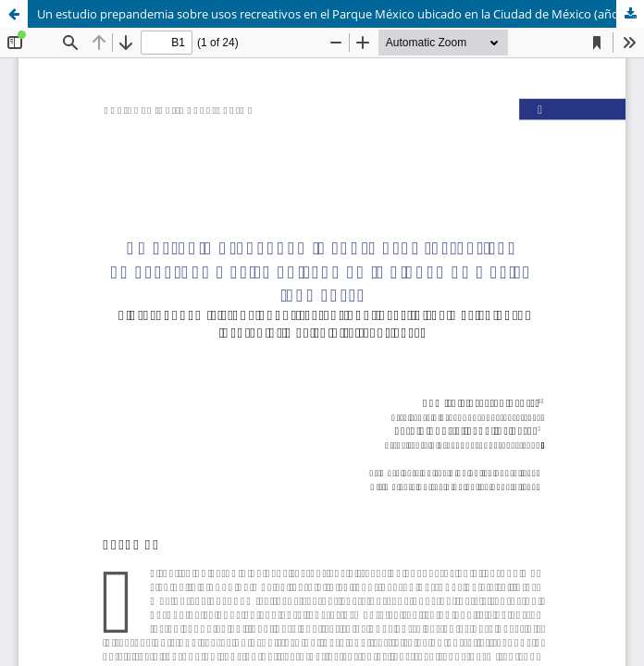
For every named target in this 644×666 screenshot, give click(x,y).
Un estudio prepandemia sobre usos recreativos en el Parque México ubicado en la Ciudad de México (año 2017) (341, 14)
